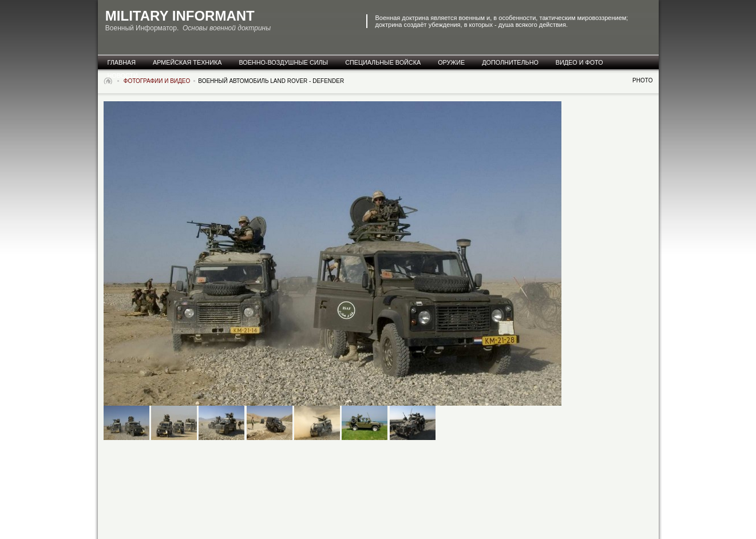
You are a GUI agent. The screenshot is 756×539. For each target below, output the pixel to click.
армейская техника (187, 62)
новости (123, 76)
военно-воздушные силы (283, 62)
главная (122, 62)
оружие (451, 62)
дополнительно (510, 62)
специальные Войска (383, 62)
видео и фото (579, 62)
